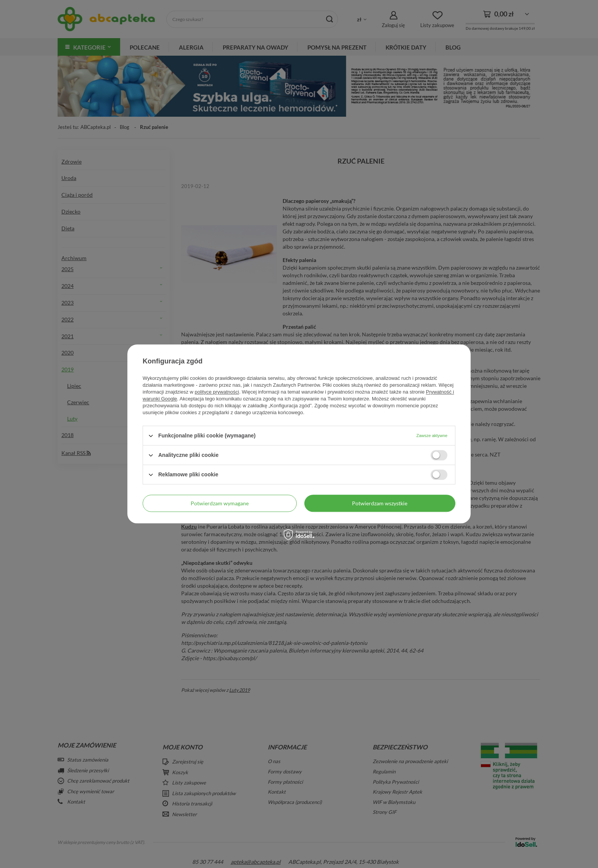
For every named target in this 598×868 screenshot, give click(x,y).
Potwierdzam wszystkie (380, 503)
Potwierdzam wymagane (220, 503)
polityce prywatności (217, 392)
